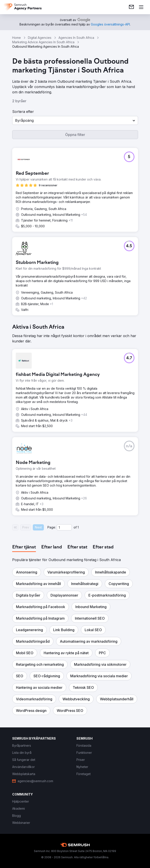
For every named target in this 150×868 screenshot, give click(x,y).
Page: (52, 527)
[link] (131, 7)
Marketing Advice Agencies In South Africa (43, 42)
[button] (75, 120)
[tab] (24, 547)
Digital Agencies (40, 38)
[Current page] (64, 527)
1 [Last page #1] (78, 527)
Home (17, 38)
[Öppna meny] (141, 7)
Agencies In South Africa (76, 38)
